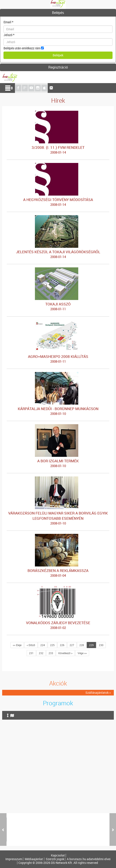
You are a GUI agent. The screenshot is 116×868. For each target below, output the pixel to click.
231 (31, 653)
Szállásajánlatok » (98, 693)
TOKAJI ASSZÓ (58, 307)
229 (91, 645)
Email (8, 22)
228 (82, 645)
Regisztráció (58, 67)
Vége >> (82, 653)
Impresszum (14, 859)
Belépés (58, 13)
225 (52, 645)
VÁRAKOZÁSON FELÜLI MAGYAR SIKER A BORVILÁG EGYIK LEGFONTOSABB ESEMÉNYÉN (58, 518)
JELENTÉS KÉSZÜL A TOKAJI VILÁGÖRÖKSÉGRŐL (58, 254)
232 (41, 653)
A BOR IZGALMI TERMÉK (58, 463)
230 (101, 645)
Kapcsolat (58, 855)
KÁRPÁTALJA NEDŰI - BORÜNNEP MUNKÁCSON (58, 411)
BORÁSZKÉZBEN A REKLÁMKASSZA (58, 573)
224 (43, 645)
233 (51, 653)
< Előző (31, 645)
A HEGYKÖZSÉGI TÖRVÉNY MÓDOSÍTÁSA (58, 202)
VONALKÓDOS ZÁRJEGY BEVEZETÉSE (58, 625)
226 (62, 645)
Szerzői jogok (55, 859)
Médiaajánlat (34, 859)
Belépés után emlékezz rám (22, 48)
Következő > (65, 653)
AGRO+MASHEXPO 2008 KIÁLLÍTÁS (58, 359)
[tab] (58, 13)
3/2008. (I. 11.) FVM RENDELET (58, 150)
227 (72, 645)
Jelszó (9, 35)
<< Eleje (17, 645)
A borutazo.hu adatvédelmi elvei (89, 859)
